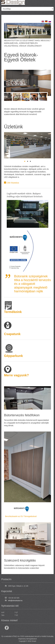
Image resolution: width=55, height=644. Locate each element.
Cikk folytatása (13, 183)
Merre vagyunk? (16, 375)
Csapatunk (12, 334)
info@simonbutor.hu (15, 601)
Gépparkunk (13, 356)
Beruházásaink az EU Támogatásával (20, 516)
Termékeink (13, 312)
